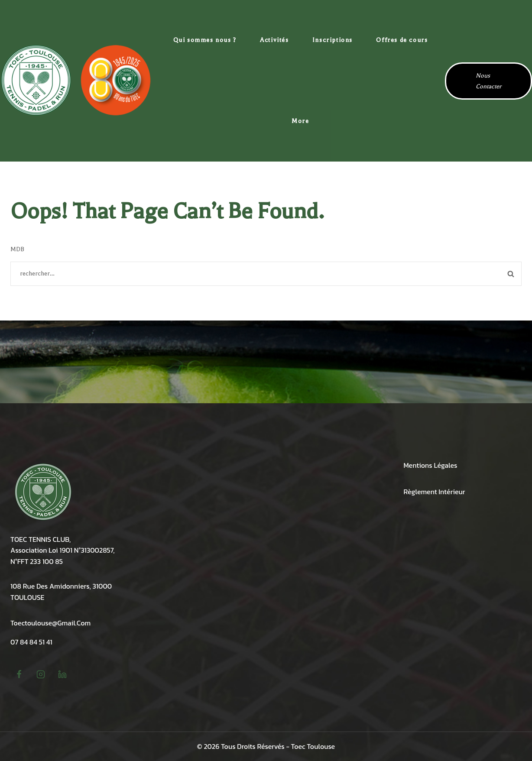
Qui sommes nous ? (205, 40)
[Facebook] (19, 674)
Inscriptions (332, 40)
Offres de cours (402, 40)
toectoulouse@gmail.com (50, 623)
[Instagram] (41, 674)
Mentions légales (431, 465)
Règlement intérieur (435, 492)
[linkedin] (62, 674)
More (300, 121)
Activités (274, 40)
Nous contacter (488, 81)
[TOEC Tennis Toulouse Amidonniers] (76, 81)
